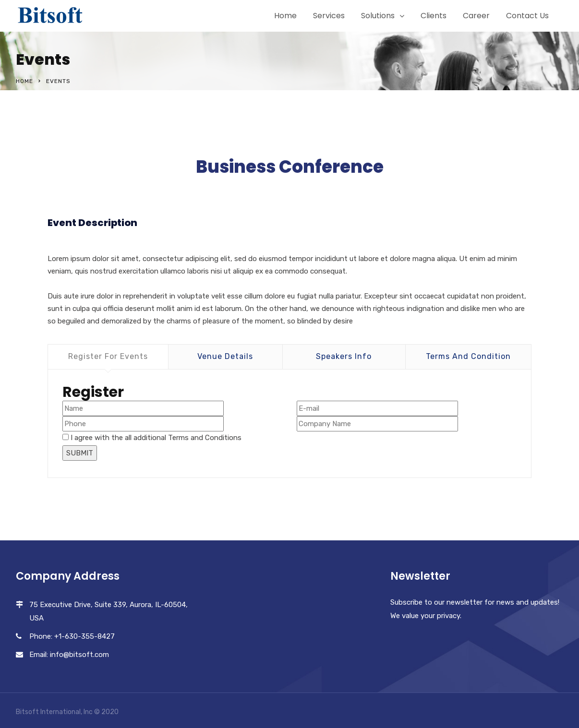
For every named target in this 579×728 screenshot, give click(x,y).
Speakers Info (344, 356)
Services (329, 16)
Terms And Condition (468, 356)
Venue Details (225, 356)
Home (285, 16)
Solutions (378, 16)
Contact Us (527, 16)
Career (476, 16)
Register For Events (108, 356)
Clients (434, 16)
